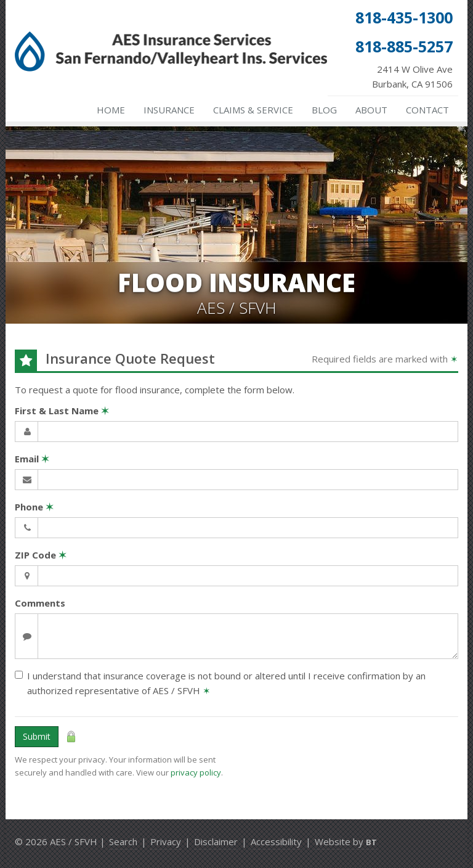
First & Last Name (62, 411)
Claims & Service (253, 110)
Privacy (166, 841)
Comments (40, 603)
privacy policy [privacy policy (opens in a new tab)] (196, 772)
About (371, 110)
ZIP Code (41, 555)
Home (111, 110)
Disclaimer (216, 841)
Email (32, 459)
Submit (37, 736)
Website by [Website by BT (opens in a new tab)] (346, 841)
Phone (34, 507)
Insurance (169, 110)
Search (123, 841)
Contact (427, 110)
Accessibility (276, 841)
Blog (324, 110)
